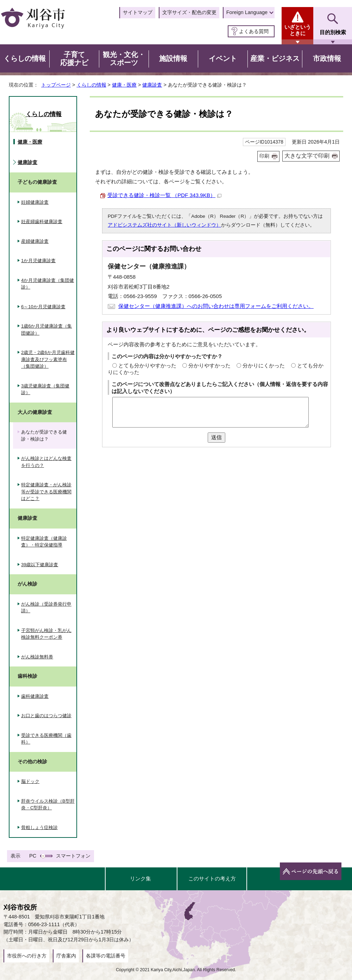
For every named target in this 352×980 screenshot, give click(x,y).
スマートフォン (73, 856)
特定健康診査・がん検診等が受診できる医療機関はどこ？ (46, 492)
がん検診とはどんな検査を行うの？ (46, 462)
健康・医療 (124, 85)
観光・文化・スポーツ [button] (124, 59)
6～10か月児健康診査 (43, 307)
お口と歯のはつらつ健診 (46, 716)
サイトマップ (138, 12)
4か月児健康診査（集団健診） (48, 284)
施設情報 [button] (173, 58)
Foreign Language (247, 12)
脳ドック (30, 781)
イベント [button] (223, 58)
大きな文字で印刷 (307, 156)
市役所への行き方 (27, 956)
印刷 (264, 156)
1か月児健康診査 (38, 261)
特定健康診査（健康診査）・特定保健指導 (44, 542)
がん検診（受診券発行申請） (46, 608)
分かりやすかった (209, 365)
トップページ (56, 85)
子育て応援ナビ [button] (74, 59)
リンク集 (140, 878)
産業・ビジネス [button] (275, 58)
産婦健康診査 (35, 241)
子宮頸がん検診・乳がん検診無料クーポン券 (46, 634)
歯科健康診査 (35, 696)
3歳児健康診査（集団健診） (45, 389)
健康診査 (152, 85)
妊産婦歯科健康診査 (42, 222)
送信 (216, 437)
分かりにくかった (264, 365)
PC (33, 856)
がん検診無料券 (37, 657)
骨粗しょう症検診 (39, 827)
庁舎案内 (66, 956)
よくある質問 (254, 31)
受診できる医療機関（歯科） (46, 739)
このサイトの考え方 (212, 878)
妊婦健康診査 (35, 202)
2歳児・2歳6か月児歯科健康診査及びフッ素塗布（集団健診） (48, 359)
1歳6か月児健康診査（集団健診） (46, 330)
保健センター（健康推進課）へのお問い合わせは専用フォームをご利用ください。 (216, 306)
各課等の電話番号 (106, 956)
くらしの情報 (92, 85)
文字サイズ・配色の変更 (189, 12)
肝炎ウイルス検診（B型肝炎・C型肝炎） (48, 805)
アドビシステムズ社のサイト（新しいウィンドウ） (164, 225)
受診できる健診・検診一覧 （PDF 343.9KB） (164, 195)
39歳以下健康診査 (40, 565)
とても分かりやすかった (147, 365)
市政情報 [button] (327, 58)
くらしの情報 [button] (25, 58)
